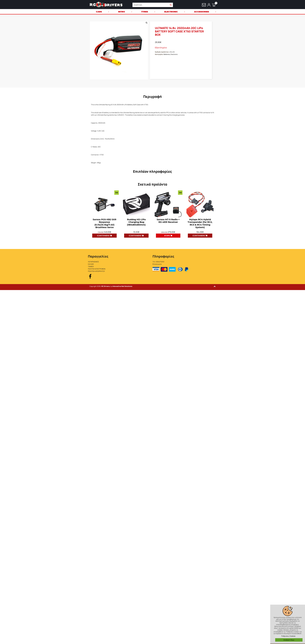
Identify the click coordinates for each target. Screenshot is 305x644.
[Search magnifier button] (171, 5)
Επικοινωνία (157, 264)
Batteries (167, 54)
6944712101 (160, 262)
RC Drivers (106, 286)
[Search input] (151, 5)
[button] (147, 23)
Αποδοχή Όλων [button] (289, 640)
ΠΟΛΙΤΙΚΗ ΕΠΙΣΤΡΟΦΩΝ (97, 269)
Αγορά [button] (167, 236)
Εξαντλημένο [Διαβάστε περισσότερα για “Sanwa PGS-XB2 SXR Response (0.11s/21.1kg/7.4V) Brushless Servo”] (103, 236)
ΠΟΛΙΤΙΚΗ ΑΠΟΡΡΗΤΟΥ (96, 271)
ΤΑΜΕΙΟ (91, 266)
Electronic (174, 54)
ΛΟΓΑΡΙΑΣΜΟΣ (93, 262)
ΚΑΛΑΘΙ (91, 264)
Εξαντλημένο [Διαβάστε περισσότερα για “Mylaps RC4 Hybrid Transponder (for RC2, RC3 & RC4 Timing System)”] (199, 236)
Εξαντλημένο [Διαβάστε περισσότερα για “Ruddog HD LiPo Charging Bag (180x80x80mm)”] (135, 236)
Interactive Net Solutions (122, 286)
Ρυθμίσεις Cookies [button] (288, 636)
